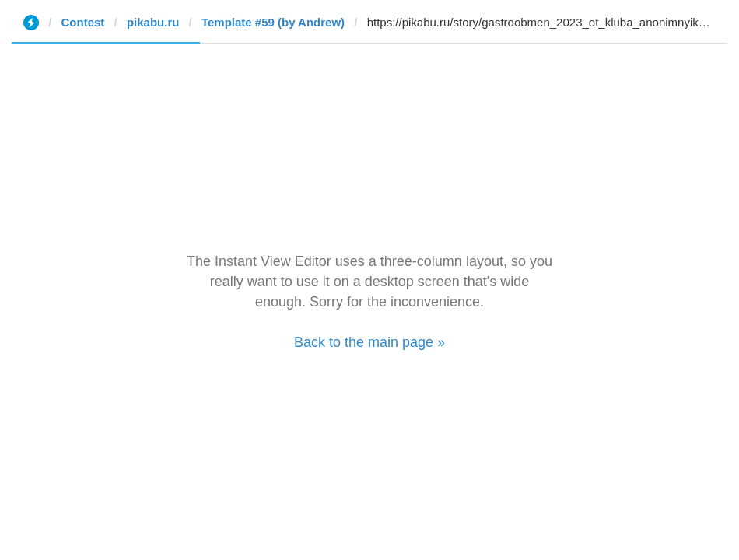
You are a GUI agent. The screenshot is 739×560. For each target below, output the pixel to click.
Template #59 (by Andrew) (273, 22)
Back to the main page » (369, 342)
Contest (83, 22)
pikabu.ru (153, 22)
